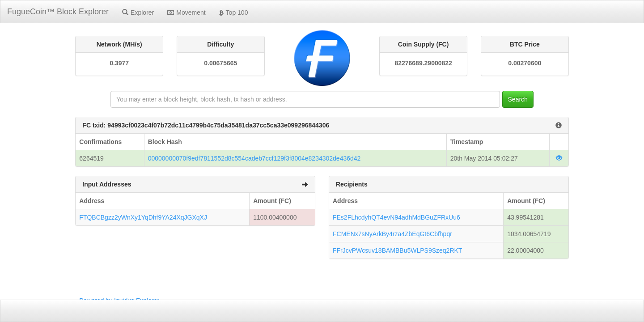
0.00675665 (220, 63)
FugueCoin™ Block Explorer (58, 12)
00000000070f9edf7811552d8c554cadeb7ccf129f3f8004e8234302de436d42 (254, 158)
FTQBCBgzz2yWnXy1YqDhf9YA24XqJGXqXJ (143, 217)
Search (518, 99)
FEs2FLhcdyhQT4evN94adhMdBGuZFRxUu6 (396, 217)
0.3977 (119, 63)
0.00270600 (525, 63)
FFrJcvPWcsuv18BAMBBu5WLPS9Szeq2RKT (397, 250)
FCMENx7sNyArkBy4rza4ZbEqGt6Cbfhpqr (392, 234)
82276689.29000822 (423, 63)
